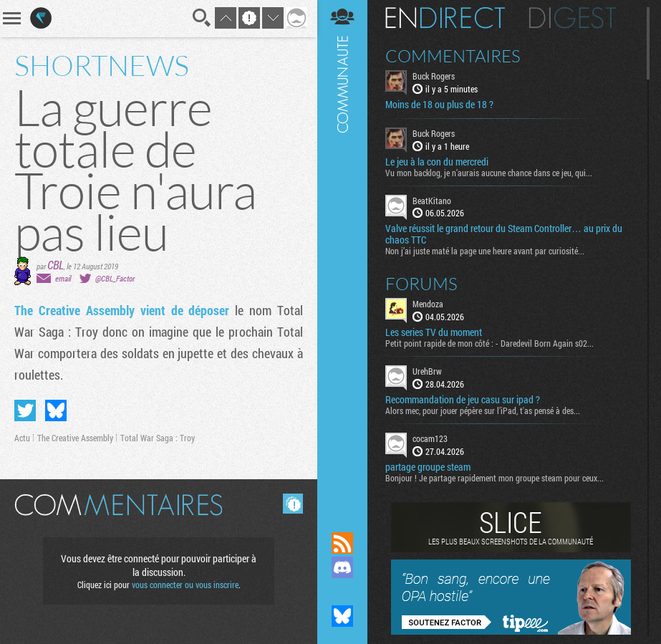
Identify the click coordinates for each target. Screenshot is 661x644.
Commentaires (453, 56)
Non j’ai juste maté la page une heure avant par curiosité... (485, 251)
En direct (445, 18)
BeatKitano (432, 201)
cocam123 (430, 438)
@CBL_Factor (115, 278)
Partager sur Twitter (25, 410)
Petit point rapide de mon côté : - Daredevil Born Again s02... (489, 343)
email (63, 278)
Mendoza (428, 304)
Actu (22, 438)
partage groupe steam (428, 467)
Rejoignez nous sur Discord (342, 567)
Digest (573, 18)
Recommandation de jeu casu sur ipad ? (463, 400)
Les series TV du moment (434, 332)
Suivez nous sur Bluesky (342, 616)
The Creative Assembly (75, 438)
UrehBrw (427, 371)
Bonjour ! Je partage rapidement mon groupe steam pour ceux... (494, 478)
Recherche (202, 18)
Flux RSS (342, 543)
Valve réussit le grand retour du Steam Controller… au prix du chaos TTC (504, 234)
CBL (56, 265)
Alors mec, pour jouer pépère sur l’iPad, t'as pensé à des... (483, 410)
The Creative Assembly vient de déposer (122, 310)
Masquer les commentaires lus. (293, 504)
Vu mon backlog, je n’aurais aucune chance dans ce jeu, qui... (489, 173)
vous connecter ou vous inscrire (185, 585)
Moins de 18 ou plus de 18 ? (439, 105)
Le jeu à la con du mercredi (437, 162)
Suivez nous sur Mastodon (342, 592)
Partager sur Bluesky (56, 410)
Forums (421, 284)
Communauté (342, 252)
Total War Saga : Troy (158, 438)
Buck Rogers (434, 76)
